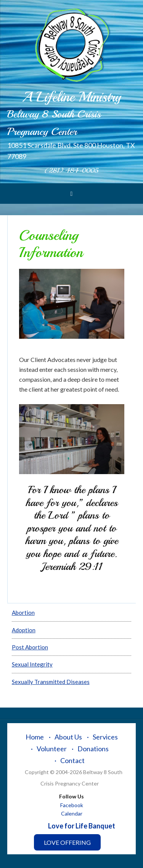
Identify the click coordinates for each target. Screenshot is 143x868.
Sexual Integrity (32, 664)
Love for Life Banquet (82, 826)
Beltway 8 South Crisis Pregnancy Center (72, 46)
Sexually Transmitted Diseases (51, 682)
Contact (72, 760)
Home (35, 737)
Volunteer (52, 749)
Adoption (24, 630)
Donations (93, 749)
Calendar (72, 813)
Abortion (23, 613)
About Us (68, 737)
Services (105, 737)
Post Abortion (30, 647)
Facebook (72, 805)
